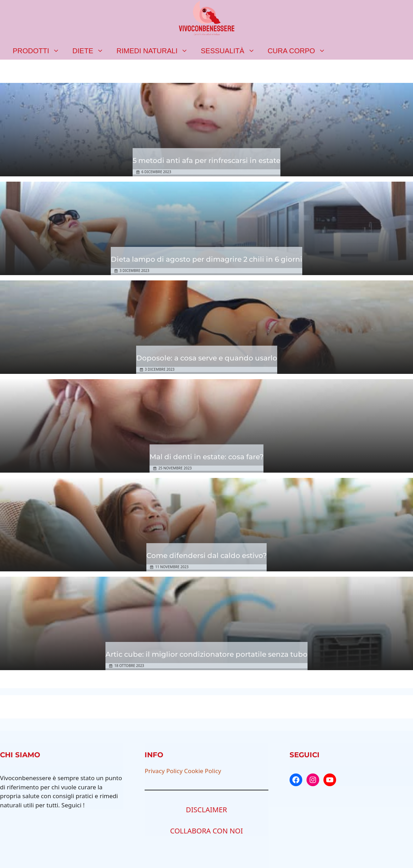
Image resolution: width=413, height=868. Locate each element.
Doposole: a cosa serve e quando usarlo (207, 358)
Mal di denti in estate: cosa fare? (206, 457)
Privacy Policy (163, 771)
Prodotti (39, 51)
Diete (91, 51)
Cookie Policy (203, 771)
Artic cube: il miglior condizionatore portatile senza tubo (206, 654)
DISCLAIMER (206, 810)
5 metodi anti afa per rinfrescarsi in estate (206, 160)
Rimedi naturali (155, 51)
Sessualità (231, 51)
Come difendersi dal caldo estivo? (206, 556)
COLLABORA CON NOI (206, 831)
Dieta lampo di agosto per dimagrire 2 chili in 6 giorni (206, 259)
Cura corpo (300, 51)
